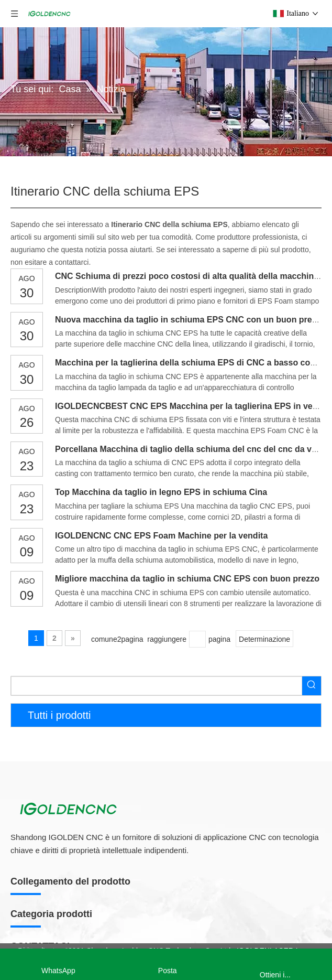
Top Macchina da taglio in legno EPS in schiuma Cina (161, 492)
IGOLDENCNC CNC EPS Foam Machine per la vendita (161, 536)
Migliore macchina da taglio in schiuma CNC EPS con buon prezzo (187, 579)
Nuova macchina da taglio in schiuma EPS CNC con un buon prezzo (190, 320)
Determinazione (264, 639)
